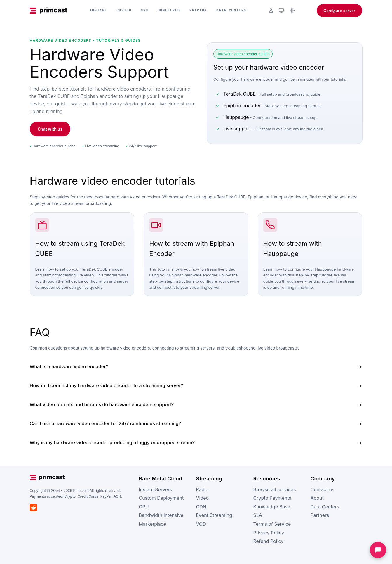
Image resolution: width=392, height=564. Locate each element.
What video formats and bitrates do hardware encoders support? (102, 404)
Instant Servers (156, 489)
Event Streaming (214, 515)
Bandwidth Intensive (161, 515)
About (317, 498)
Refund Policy (269, 541)
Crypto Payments (272, 498)
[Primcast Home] (49, 11)
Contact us (323, 489)
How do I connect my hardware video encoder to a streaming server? (107, 385)
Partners (320, 515)
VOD (201, 524)
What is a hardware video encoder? (69, 366)
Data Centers (231, 10)
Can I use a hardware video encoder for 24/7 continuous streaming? (105, 423)
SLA (258, 515)
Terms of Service (272, 524)
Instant (98, 10)
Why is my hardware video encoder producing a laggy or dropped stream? (112, 442)
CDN (201, 507)
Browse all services (275, 489)
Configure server (339, 11)
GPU (144, 10)
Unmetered (169, 10)
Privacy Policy (269, 533)
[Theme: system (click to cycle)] (281, 11)
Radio (202, 489)
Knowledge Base (272, 507)
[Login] (271, 11)
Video (203, 498)
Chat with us (50, 129)
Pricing (198, 10)
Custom (124, 10)
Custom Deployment (161, 498)
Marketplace (153, 524)
